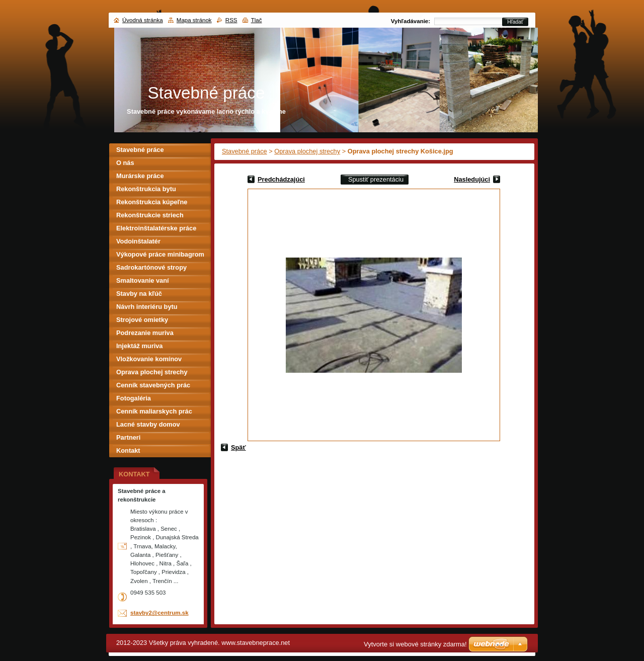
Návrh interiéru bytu (147, 307)
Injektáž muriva (139, 346)
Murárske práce (140, 176)
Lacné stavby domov (148, 424)
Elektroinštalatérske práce (156, 228)
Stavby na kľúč (139, 294)
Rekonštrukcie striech (150, 215)
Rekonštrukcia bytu (146, 189)
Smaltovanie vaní (143, 280)
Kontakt (128, 450)
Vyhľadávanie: (411, 21)
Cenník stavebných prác (153, 385)
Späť (238, 447)
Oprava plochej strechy (307, 151)
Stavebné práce (245, 151)
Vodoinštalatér (138, 241)
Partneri (128, 437)
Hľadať (515, 22)
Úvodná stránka (143, 20)
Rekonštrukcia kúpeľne (152, 202)
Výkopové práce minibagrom (160, 254)
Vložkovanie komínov (149, 359)
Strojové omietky (142, 320)
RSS (231, 20)
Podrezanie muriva (145, 333)
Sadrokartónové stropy (151, 267)
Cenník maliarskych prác (154, 411)
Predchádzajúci (281, 179)
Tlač (257, 20)
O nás (125, 163)
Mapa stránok (194, 20)
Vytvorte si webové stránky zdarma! (415, 644)
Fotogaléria (134, 398)
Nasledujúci (472, 179)
